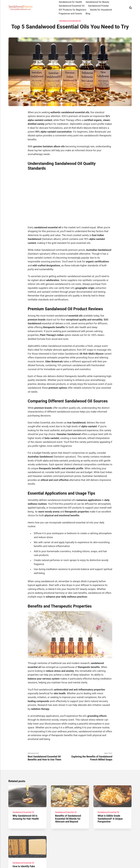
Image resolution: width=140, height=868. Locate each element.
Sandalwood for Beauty (97, 2)
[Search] (130, 8)
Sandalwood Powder (99, 6)
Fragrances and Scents (70, 14)
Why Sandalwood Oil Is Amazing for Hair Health (26, 817)
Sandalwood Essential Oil (72, 6)
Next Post (91, 757)
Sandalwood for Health (70, 2)
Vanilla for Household (101, 10)
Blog (88, 14)
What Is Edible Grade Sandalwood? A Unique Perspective (110, 819)
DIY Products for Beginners (73, 10)
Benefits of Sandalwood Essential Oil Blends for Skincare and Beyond (68, 819)
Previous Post (49, 757)
